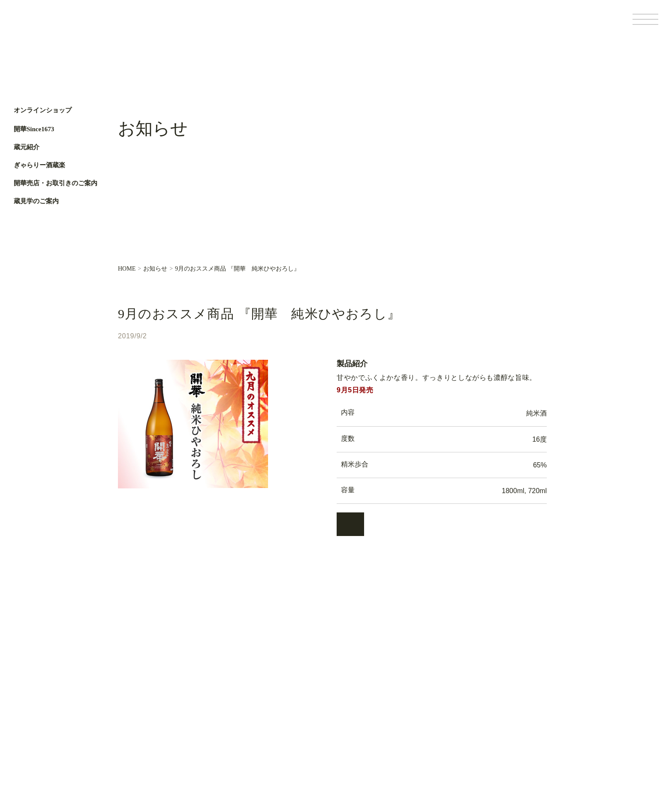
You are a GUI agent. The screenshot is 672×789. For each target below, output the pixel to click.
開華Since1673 (34, 129)
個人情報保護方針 (488, 733)
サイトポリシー (533, 733)
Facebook (25, 273)
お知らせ (155, 269)
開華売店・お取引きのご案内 (56, 183)
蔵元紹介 (27, 147)
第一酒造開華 (50, 25)
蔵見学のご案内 (36, 201)
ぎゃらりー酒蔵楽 (39, 165)
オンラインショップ (43, 110)
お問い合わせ (243, 724)
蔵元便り (237, 695)
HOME (127, 269)
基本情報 (451, 733)
